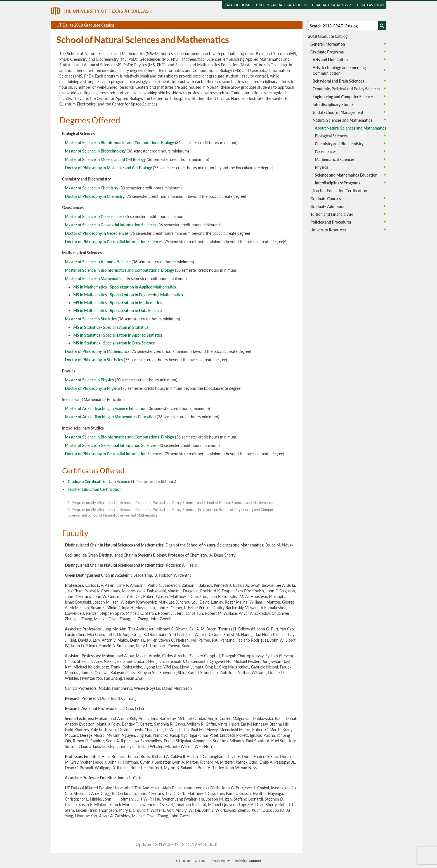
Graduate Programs (327, 52)
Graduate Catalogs (331, 5)
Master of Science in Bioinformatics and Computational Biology (119, 142)
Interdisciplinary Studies (333, 104)
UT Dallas (183, 861)
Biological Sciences (331, 136)
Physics (321, 167)
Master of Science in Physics (89, 380)
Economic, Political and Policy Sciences (346, 89)
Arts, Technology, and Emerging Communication (339, 70)
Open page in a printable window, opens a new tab (291, 25)
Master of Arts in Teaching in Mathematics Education (110, 417)
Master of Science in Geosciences (94, 216)
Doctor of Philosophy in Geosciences (97, 233)
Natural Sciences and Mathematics (342, 120)
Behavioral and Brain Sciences (338, 81)
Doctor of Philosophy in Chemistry (95, 196)
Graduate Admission (328, 206)
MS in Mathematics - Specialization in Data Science (117, 310)
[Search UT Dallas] (347, 25)
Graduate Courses (326, 198)
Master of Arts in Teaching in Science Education (106, 408)
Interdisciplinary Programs (337, 183)
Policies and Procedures (331, 222)
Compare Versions (297, 25)
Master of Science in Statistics (91, 319)
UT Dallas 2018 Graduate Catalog (179, 25)
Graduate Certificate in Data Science (99, 481)
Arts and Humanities (330, 60)
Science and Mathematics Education (346, 175)
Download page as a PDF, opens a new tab (278, 25)
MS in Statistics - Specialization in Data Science (114, 343)
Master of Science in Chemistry (92, 188)
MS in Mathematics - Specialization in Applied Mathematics (125, 287)
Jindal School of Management (338, 112)
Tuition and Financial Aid (332, 214)
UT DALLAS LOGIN (370, 5)
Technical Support (248, 861)
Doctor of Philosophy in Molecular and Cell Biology (108, 168)
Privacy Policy (220, 861)
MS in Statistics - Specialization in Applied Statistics (118, 335)
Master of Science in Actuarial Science (98, 262)
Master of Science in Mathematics (94, 278)
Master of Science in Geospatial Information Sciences (111, 225)
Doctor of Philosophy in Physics (92, 388)
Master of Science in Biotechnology (95, 151)
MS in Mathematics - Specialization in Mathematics (117, 302)
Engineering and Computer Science (343, 97)
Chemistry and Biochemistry (339, 144)
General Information (328, 44)
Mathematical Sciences (335, 159)
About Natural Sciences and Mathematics (350, 128)
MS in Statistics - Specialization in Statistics (111, 327)
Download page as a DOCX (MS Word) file (284, 25)
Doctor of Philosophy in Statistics (94, 360)
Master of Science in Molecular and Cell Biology (105, 159)
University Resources (328, 230)
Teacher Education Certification (95, 489)
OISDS (200, 861)
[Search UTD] (382, 25)
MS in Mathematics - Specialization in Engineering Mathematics (128, 295)
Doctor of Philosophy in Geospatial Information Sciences (114, 241)
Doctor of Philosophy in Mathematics (97, 351)
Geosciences (326, 151)
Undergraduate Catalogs (281, 5)
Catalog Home (238, 5)
